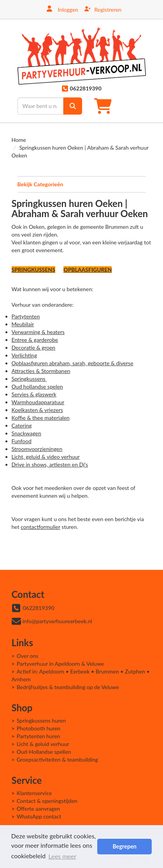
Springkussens (29, 379)
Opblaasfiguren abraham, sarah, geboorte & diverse (73, 363)
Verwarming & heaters (38, 332)
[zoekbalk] (40, 106)
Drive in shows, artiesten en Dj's (50, 464)
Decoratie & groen (34, 347)
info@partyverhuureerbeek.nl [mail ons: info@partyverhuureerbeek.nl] (57, 621)
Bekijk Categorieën (82, 184)
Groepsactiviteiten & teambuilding (58, 759)
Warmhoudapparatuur (38, 402)
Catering (22, 425)
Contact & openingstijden (47, 801)
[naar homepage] (82, 56)
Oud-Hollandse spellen (44, 752)
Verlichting (25, 355)
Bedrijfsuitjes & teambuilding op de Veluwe (68, 687)
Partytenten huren (39, 736)
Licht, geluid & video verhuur (46, 457)
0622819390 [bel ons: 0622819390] (39, 608)
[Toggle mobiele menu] (137, 106)
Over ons (28, 656)
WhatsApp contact (39, 816)
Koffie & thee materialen (41, 418)
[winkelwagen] (105, 106)
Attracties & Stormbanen (41, 371)
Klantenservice (34, 793)
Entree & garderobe (35, 340)
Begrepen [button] (124, 846)
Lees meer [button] (62, 856)
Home (19, 140)
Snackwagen (26, 433)
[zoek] (73, 106)
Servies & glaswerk (34, 394)
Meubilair (23, 324)
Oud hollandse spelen (37, 386)
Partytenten (26, 316)
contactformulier (40, 527)
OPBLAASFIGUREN (88, 270)
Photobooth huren (39, 728)
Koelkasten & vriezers (37, 410)
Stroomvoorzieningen (37, 449)
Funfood (22, 441)
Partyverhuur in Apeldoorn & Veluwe (60, 664)
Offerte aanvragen (39, 809)
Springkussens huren (41, 720)
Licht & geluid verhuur (43, 744)
